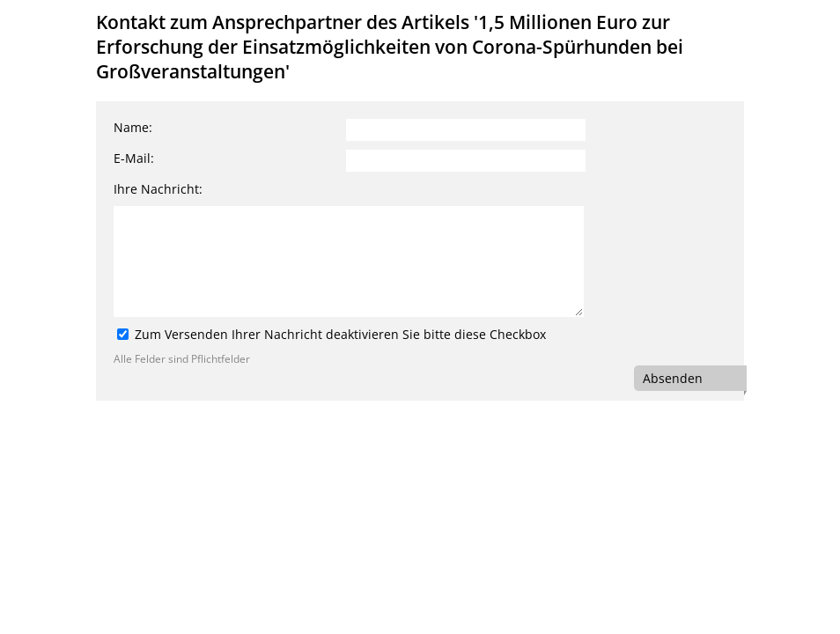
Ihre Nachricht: (158, 189)
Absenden (673, 378)
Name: (133, 127)
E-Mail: (134, 158)
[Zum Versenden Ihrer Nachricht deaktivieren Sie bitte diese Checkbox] (123, 334)
